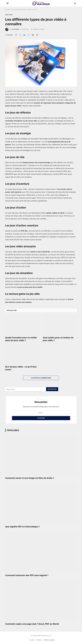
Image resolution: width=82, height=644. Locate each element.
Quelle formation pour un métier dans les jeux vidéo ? (21, 339)
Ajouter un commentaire (41, 378)
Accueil (7, 9)
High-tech (9, 15)
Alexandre (16, 29)
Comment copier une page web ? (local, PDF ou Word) (32, 624)
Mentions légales (49, 640)
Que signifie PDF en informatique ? (23, 527)
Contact (39, 640)
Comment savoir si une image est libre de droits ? (30, 478)
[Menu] (8, 3)
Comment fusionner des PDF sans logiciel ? (27, 575)
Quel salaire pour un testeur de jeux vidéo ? (58, 339)
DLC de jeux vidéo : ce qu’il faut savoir (21, 368)
